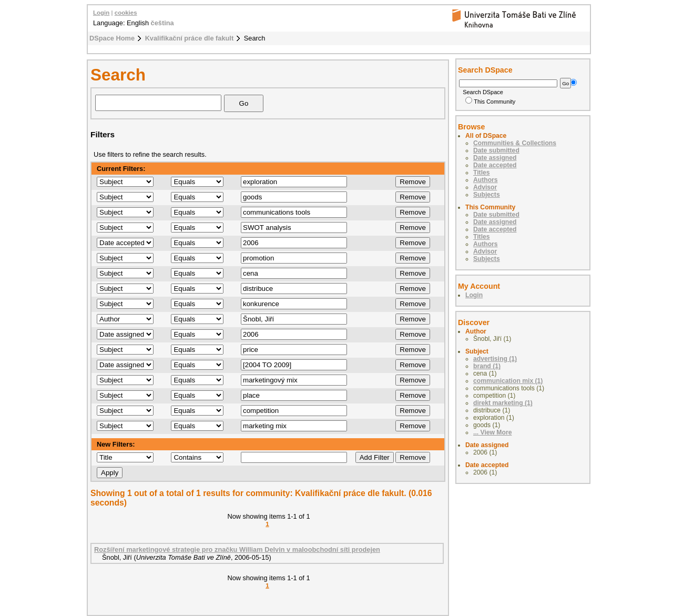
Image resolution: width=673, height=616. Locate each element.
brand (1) (487, 366)
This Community (490, 102)
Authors (486, 180)
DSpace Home (112, 38)
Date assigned (495, 158)
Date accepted (495, 165)
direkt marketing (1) (503, 403)
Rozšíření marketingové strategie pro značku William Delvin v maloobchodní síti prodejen (237, 549)
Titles (482, 173)
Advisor (485, 187)
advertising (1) (495, 359)
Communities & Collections (515, 143)
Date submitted (496, 150)
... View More (492, 432)
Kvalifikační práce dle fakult (190, 38)
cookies (126, 13)
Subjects (487, 195)
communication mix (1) (508, 381)
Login (101, 13)
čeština (162, 23)
